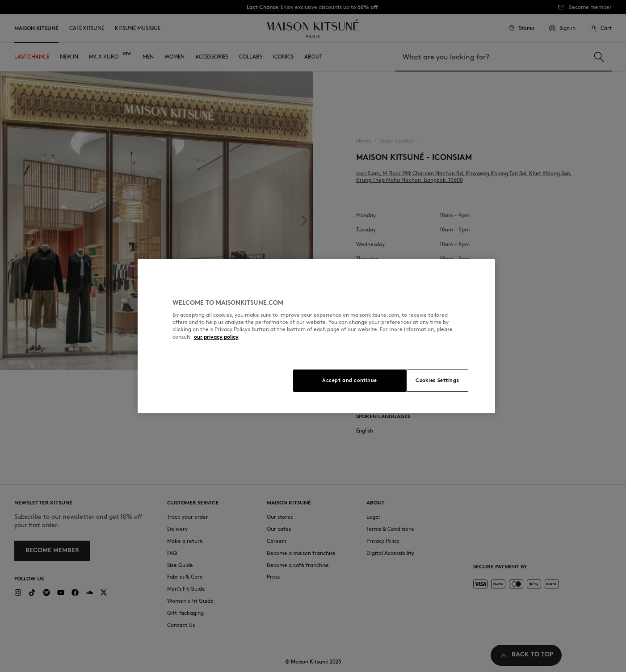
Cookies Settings (437, 380)
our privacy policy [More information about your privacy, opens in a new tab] (216, 337)
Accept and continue (350, 380)
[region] (316, 336)
